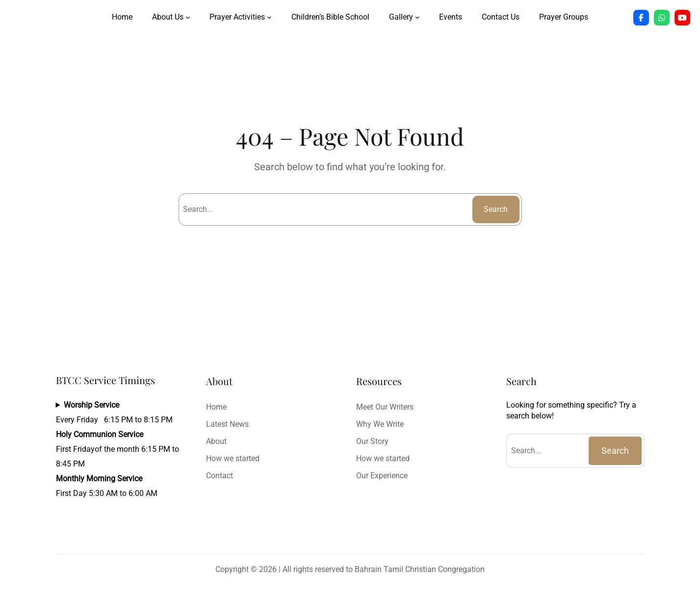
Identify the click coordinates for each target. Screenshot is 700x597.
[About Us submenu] (188, 17)
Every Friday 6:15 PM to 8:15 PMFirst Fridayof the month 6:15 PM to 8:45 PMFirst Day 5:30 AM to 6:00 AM (117, 449)
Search (496, 209)
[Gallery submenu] (417, 17)
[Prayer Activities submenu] (269, 17)
